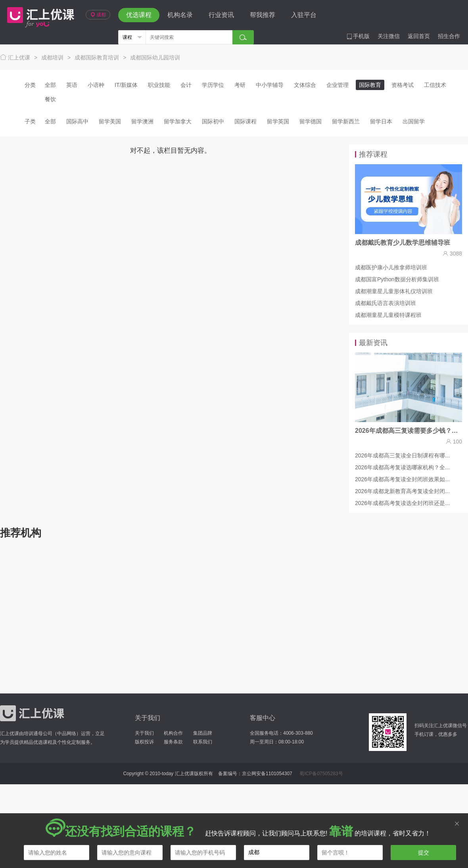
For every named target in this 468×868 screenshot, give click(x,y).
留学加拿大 (178, 121)
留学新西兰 (346, 121)
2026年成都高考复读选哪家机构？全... (402, 467)
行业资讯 (221, 15)
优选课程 (139, 15)
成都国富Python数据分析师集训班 (397, 279)
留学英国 (278, 121)
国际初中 (213, 121)
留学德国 (311, 121)
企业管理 (338, 85)
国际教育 (370, 85)
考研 (240, 85)
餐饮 (50, 99)
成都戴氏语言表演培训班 (386, 303)
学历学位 (213, 85)
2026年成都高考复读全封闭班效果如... (402, 479)
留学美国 (110, 121)
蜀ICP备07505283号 (321, 774)
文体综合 (305, 85)
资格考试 (403, 85)
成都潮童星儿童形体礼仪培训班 (394, 291)
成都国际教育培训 (97, 58)
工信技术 (435, 85)
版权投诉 (144, 742)
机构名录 (180, 15)
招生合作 (449, 36)
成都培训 (52, 58)
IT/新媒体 (126, 85)
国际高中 (77, 121)
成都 (98, 15)
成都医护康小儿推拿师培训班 (391, 267)
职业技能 (159, 85)
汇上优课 (39, 15)
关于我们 (144, 733)
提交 (424, 853)
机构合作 (173, 733)
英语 (72, 85)
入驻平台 (304, 15)
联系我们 (203, 742)
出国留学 (414, 121)
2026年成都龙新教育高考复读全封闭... (402, 491)
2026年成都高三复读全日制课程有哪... (402, 455)
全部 (50, 85)
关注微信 (389, 36)
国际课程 (246, 121)
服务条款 (173, 742)
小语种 (96, 85)
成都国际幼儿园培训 (155, 58)
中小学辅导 (270, 85)
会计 (186, 85)
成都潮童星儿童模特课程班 (388, 315)
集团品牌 (203, 733)
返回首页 (419, 36)
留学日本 (381, 121)
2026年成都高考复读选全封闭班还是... (402, 503)
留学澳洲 (142, 121)
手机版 (358, 36)
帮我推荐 (263, 15)
